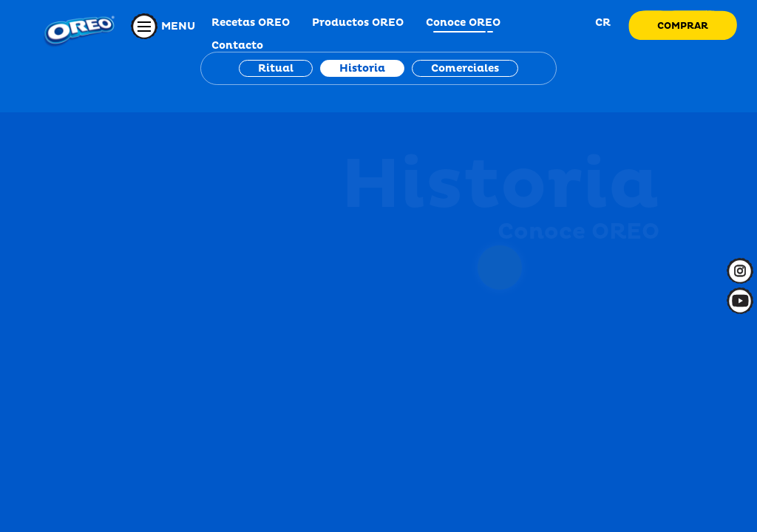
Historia (362, 68)
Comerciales (465, 68)
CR (601, 23)
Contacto (237, 45)
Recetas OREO (251, 23)
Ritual (276, 68)
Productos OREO (358, 23)
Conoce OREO (463, 23)
